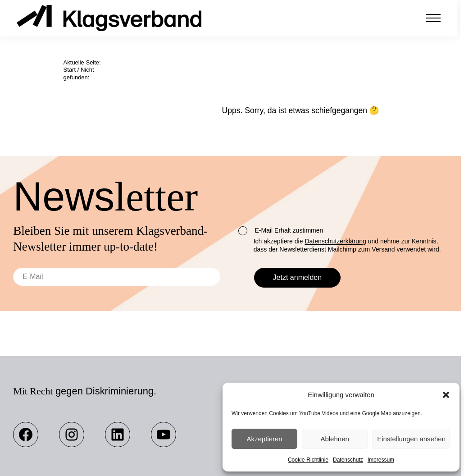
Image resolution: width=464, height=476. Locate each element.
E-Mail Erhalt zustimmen (281, 231)
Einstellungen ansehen (411, 439)
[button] (446, 395)
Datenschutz (348, 460)
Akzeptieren (264, 439)
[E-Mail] (117, 277)
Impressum (381, 460)
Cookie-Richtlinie (308, 460)
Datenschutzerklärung (335, 241)
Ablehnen (334, 439)
